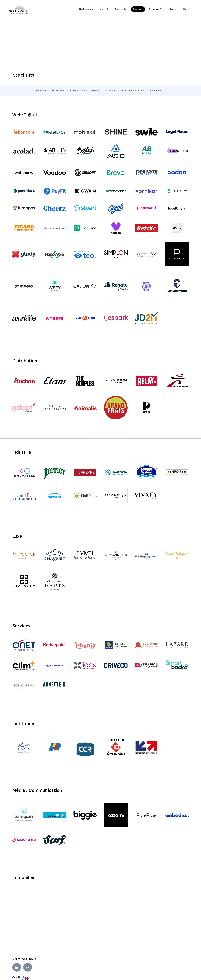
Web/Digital (42, 91)
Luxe (85, 91)
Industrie (73, 91)
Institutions (111, 91)
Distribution (58, 91)
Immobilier (155, 91)
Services (96, 91)
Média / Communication (133, 91)
